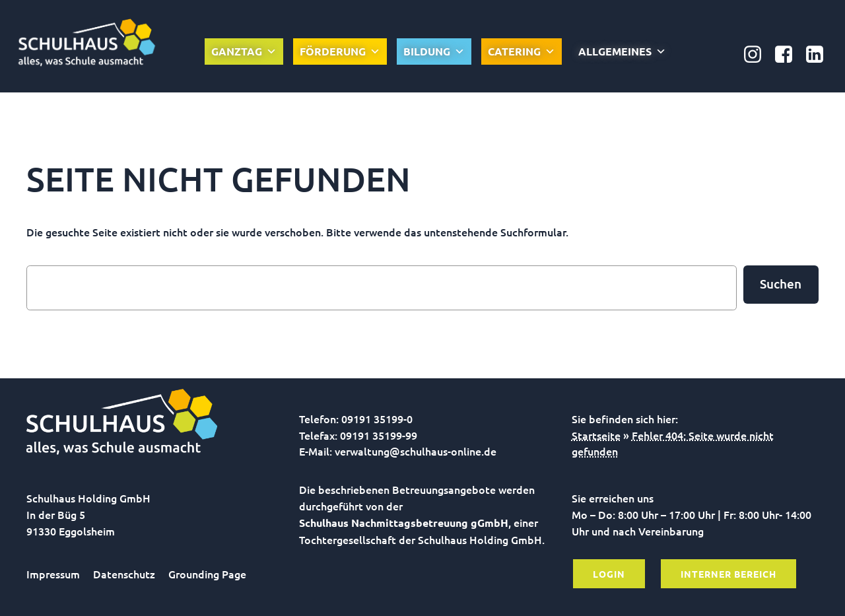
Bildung (434, 51)
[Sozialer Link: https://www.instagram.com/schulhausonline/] (758, 55)
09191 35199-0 (377, 419)
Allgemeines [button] (622, 51)
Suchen (781, 284)
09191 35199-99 (379, 435)
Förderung (340, 51)
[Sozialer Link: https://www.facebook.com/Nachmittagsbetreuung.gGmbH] (789, 55)
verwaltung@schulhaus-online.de (416, 451)
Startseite (596, 435)
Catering (522, 51)
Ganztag (244, 51)
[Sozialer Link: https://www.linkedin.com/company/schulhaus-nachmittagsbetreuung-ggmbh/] (820, 55)
